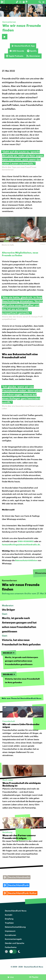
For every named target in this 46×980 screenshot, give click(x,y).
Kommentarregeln (13, 939)
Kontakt (9, 915)
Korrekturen (10, 935)
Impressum (10, 931)
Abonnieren (33, 56)
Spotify (32, 51)
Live (12, 977)
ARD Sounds (17, 51)
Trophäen (9, 923)
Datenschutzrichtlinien (26, 560)
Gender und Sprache (15, 943)
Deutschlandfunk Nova (16, 911)
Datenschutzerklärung (15, 927)
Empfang (9, 919)
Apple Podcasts (15, 56)
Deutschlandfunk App (23, 46)
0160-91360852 (26, 541)
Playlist (35, 977)
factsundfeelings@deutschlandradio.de (21, 544)
